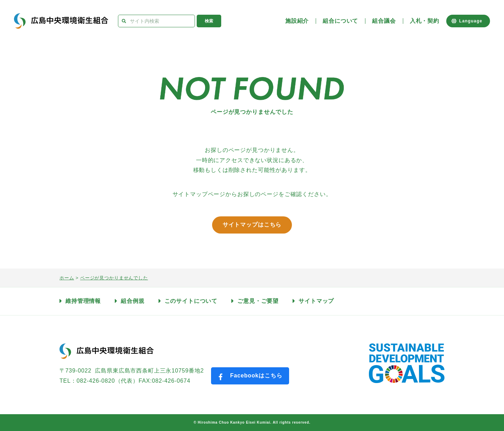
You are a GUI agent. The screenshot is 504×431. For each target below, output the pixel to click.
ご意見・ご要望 (258, 301)
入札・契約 (425, 21)
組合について (340, 21)
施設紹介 (297, 21)
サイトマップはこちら (252, 225)
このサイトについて (191, 301)
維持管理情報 (83, 301)
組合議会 (384, 21)
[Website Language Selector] (468, 21)
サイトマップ (316, 301)
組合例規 (132, 301)
